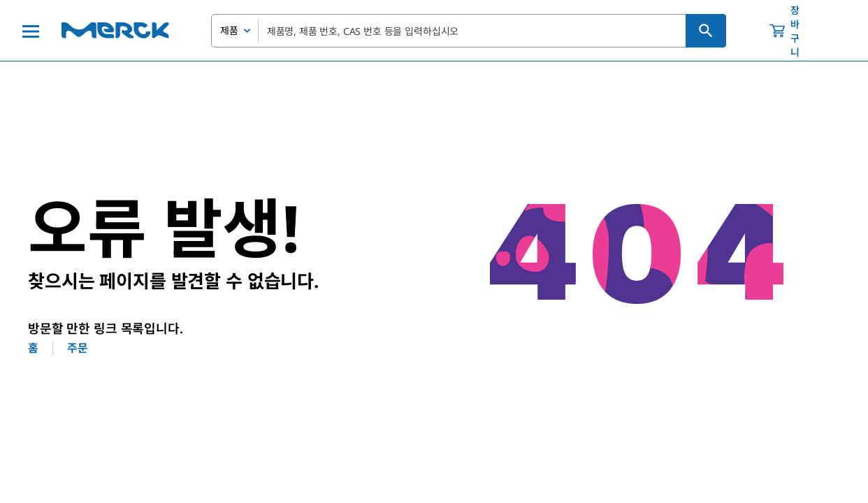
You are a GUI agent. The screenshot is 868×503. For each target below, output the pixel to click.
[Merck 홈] (115, 30)
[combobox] (469, 31)
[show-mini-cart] (797, 31)
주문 (78, 348)
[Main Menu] (31, 31)
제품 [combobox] (229, 30)
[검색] (706, 31)
